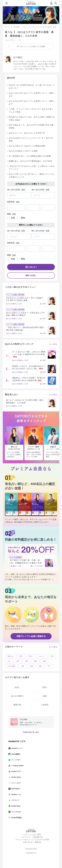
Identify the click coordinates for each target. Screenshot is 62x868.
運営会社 (38, 842)
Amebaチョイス (17, 748)
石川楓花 (17, 27)
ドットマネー (16, 760)
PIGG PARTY (15, 789)
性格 (40, 666)
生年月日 (11, 202)
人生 (9, 661)
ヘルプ (25, 835)
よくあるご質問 (35, 835)
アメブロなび (16, 812)
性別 (9, 214)
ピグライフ (15, 800)
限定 (21, 656)
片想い (31, 656)
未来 (52, 656)
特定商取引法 (38, 837)
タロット (42, 656)
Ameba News (16, 806)
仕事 (23, 666)
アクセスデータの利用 (41, 840)
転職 (31, 666)
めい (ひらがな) (38, 190)
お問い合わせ (28, 842)
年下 (49, 666)
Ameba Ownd (16, 777)
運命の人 (11, 656)
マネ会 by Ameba (17, 766)
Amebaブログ (16, 771)
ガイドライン (26, 837)
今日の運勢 (11, 666)
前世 (18, 661)
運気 (27, 661)
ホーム (7, 27)
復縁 (35, 661)
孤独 (44, 661)
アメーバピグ (16, 783)
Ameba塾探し (16, 754)
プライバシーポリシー (23, 840)
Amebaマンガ (16, 795)
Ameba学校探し (17, 818)
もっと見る (53, 344)
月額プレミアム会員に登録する (31, 636)
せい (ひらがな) (14, 190)
